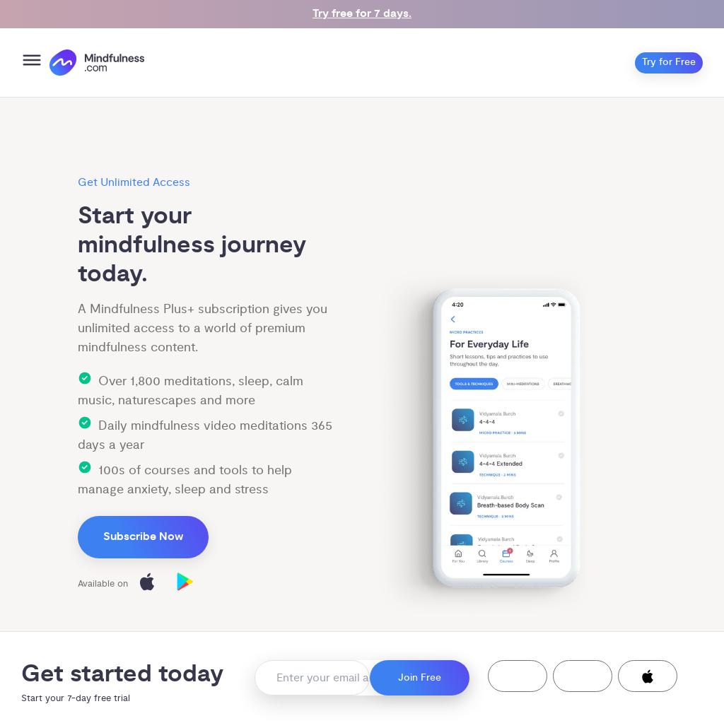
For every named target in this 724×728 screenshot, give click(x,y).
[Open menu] (32, 63)
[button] (518, 676)
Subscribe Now (143, 537)
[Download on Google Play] (185, 584)
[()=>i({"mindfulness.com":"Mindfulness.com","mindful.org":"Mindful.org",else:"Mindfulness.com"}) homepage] (97, 63)
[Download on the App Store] (147, 584)
